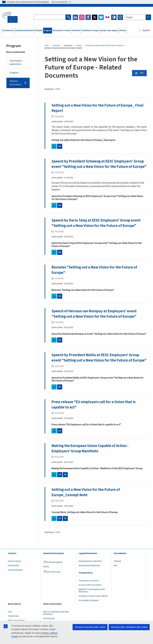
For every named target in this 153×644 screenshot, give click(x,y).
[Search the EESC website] (50, 17)
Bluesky (101, 17)
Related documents (16, 83)
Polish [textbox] (129, 18)
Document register (53, 571)
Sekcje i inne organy (109, 30)
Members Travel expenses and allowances (92, 600)
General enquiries (15, 579)
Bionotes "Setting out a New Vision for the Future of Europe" (95, 275)
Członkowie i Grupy (90, 30)
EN (60, 146)
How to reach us (15, 570)
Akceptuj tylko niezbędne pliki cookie (129, 627)
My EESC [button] (146, 30)
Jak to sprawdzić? (61, 2)
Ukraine (122, 30)
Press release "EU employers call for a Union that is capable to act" (94, 414)
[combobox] (138, 17)
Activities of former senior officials (93, 605)
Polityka (39, 30)
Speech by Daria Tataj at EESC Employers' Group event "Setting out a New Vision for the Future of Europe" (97, 228)
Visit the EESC (14, 575)
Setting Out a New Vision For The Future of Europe (104, 46)
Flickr (107, 17)
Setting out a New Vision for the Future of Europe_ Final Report (98, 108)
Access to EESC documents (90, 594)
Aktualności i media (61, 30)
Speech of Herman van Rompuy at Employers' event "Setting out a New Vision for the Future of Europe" (94, 318)
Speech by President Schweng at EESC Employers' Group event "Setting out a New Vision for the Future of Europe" (99, 166)
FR (65, 484)
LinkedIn (75, 17)
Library (46, 576)
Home (47, 46)
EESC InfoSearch (52, 581)
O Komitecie (8, 30)
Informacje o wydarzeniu (16, 62)
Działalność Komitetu (24, 30)
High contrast (114, 17)
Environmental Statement (89, 575)
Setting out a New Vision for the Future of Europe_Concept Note (86, 501)
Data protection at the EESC (90, 570)
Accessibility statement (89, 609)
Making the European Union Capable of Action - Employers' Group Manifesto (90, 458)
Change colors (120, 17)
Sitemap (117, 570)
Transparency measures (89, 590)
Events (79, 46)
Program (48, 30)
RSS (141, 73)
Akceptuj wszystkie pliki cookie (90, 627)
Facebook (88, 17)
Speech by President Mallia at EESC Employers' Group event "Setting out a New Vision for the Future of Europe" (96, 365)
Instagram (82, 17)
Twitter (95, 17)
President (76, 30)
